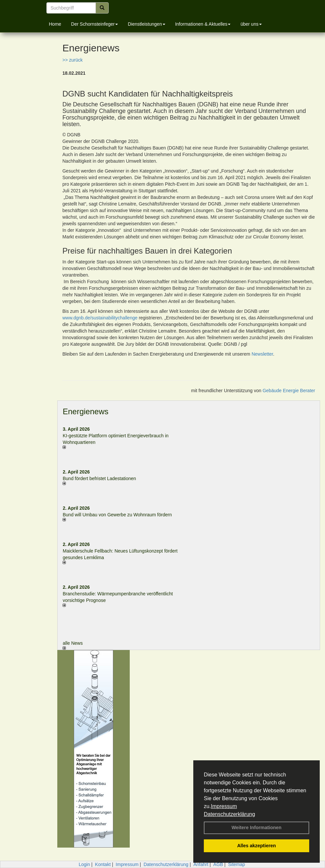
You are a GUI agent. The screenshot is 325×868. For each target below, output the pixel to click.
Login (84, 864)
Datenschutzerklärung (230, 814)
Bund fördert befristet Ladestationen (99, 478)
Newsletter (262, 354)
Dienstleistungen (147, 24)
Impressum (224, 806)
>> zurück (72, 60)
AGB (218, 864)
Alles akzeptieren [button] (257, 846)
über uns (251, 24)
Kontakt (103, 864)
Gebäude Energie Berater (289, 391)
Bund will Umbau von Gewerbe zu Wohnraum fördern (117, 515)
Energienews (85, 411)
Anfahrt (201, 864)
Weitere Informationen (257, 827)
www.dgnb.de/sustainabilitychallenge (100, 318)
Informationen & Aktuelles (203, 24)
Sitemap (237, 864)
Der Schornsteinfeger (95, 24)
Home (55, 24)
